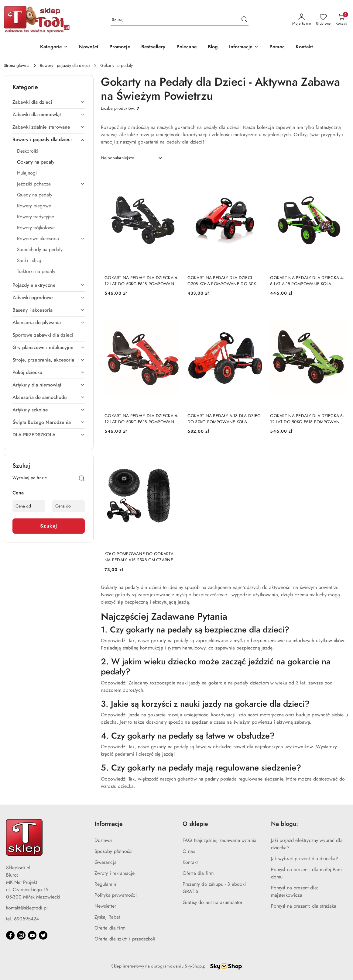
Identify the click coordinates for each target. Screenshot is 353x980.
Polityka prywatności (116, 895)
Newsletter (105, 906)
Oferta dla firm (110, 928)
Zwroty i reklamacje (115, 873)
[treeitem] (49, 102)
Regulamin (105, 884)
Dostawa (103, 840)
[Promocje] (120, 47)
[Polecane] (187, 47)
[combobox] (132, 158)
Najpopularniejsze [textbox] (117, 158)
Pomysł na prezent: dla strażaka (304, 906)
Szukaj (49, 526)
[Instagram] (21, 935)
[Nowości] (89, 47)
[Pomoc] (277, 47)
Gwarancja (106, 862)
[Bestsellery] (153, 47)
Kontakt (190, 862)
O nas (189, 851)
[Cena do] (69, 506)
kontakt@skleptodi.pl (27, 908)
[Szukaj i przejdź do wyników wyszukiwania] (244, 20)
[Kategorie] (54, 47)
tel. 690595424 (22, 919)
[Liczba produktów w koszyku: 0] (341, 20)
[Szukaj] (82, 479)
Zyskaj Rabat (107, 917)
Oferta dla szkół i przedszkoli (125, 939)
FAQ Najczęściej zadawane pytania (219, 840)
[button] (244, 47)
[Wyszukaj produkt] (180, 20)
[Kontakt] (304, 47)
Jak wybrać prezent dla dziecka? (305, 859)
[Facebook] (10, 935)
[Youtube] (32, 935)
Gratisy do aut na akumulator (212, 902)
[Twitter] (43, 935)
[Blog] (213, 47)
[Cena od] (29, 506)
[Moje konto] (302, 20)
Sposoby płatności (114, 851)
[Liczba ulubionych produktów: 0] (323, 20)
